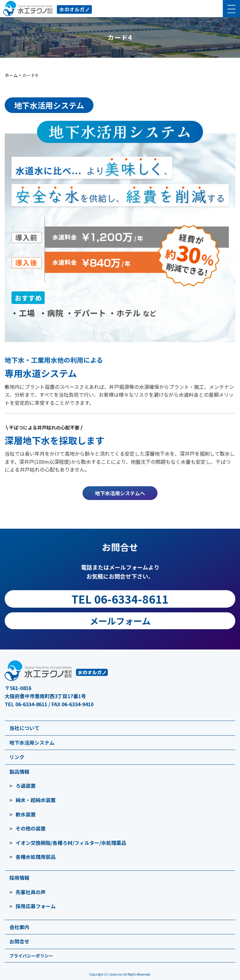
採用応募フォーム (36, 906)
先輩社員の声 (31, 892)
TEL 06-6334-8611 (120, 599)
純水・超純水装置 (36, 800)
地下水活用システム (32, 742)
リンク (17, 757)
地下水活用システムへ (120, 493)
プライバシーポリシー (31, 956)
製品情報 (19, 772)
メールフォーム (120, 621)
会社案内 (19, 927)
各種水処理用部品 (36, 857)
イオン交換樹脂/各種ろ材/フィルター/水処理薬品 (71, 843)
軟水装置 (26, 814)
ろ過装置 (26, 786)
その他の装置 (31, 828)
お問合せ (19, 941)
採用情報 (19, 878)
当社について (24, 728)
